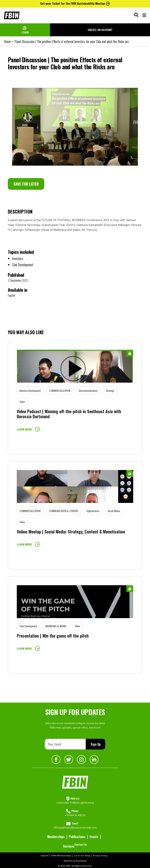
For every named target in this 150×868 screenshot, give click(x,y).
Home (7, 41)
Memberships (56, 837)
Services (69, 846)
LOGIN (25, 32)
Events (94, 837)
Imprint (45, 855)
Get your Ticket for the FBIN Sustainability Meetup (75, 3)
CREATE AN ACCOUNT (100, 30)
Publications (77, 837)
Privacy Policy (100, 855)
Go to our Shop (82, 855)
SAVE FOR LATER (26, 184)
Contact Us (81, 844)
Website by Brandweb (75, 861)
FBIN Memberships (61, 855)
